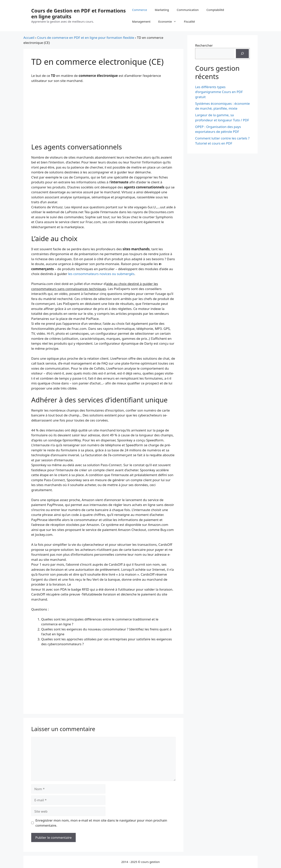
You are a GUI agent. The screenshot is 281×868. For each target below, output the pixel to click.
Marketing (162, 10)
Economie (169, 21)
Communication (188, 10)
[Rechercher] (242, 54)
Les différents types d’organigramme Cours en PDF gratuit (219, 92)
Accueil (29, 38)
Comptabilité (215, 10)
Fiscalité (189, 21)
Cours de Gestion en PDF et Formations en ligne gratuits (78, 13)
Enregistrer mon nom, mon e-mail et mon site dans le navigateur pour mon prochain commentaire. (101, 823)
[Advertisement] (103, 115)
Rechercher (204, 45)
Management (141, 21)
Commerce (140, 10)
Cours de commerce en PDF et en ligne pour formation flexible (86, 38)
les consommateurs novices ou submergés (101, 274)
